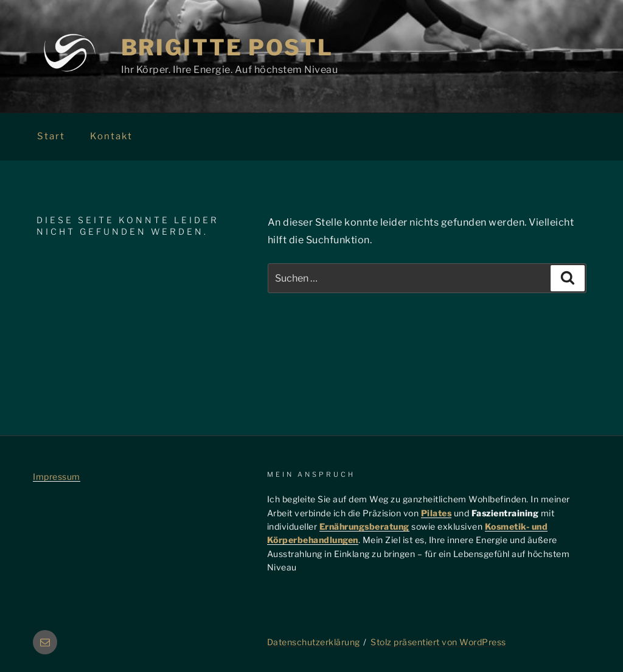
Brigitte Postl (227, 47)
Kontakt (111, 136)
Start (51, 136)
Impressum (57, 476)
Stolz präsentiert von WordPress (438, 642)
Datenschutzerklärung (314, 642)
